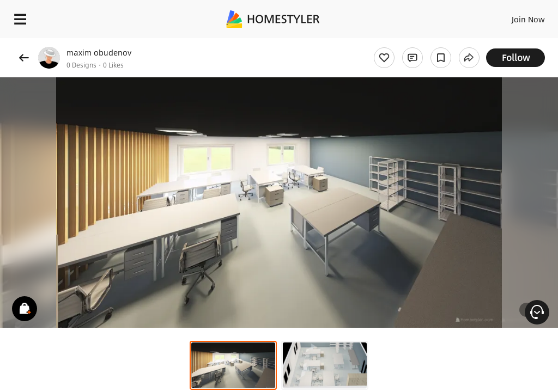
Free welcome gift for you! (418, 44)
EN (514, 16)
